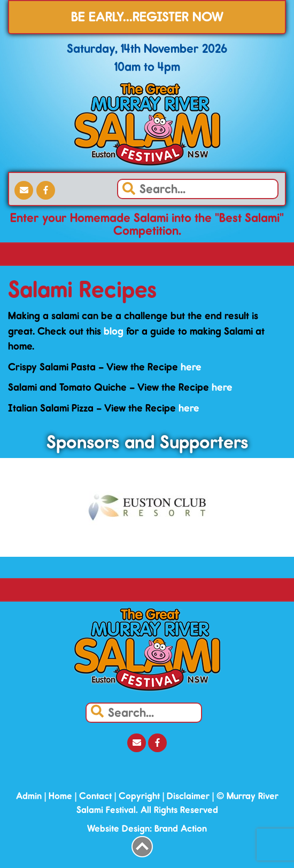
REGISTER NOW (178, 17)
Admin (29, 796)
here (191, 367)
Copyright (139, 796)
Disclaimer (188, 796)
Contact (95, 796)
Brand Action (181, 828)
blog (114, 331)
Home (60, 796)
